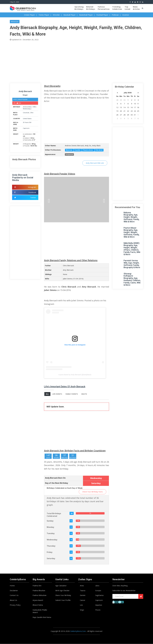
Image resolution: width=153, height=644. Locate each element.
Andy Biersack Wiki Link (95, 163)
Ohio (32, 113)
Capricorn (26, 128)
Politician (115, 15)
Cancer (83, 600)
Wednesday (27, 109)
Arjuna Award (38, 600)
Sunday (50, 521)
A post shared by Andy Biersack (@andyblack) (75, 375)
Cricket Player (29, 15)
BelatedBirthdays (91, 8)
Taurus (83, 591)
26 (24, 107)
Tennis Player (44, 15)
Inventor (126, 15)
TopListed (127, 8)
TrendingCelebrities (117, 8)
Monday (50, 527)
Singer (25, 95)
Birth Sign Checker (62, 591)
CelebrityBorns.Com (78, 631)
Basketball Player (86, 15)
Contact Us (14, 595)
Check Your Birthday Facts (93, 492)
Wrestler (56, 15)
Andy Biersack (25, 91)
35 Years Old (27, 122)
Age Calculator (61, 586)
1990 (34, 107)
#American (15, 22)
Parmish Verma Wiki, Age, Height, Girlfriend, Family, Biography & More (132, 264)
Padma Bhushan (39, 591)
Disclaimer (14, 591)
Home (12, 586)
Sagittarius (99, 595)
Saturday (51, 559)
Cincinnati (26, 113)
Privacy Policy (15, 605)
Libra (97, 586)
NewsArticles (136, 8)
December (28, 107)
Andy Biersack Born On (55, 478)
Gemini (83, 595)
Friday (50, 552)
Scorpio (98, 591)
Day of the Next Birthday (56, 483)
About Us (13, 600)
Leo (81, 605)
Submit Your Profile (63, 600)
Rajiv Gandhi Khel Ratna (42, 617)
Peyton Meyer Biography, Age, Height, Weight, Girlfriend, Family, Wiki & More (131, 232)
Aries (82, 586)
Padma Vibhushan (40, 595)
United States (27, 119)
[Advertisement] (76, 61)
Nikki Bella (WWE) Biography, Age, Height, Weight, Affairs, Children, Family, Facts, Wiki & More (132, 249)
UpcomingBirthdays (79, 8)
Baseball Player (70, 15)
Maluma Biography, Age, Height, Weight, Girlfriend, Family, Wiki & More (131, 217)
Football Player (102, 15)
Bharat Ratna (38, 605)
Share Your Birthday (63, 595)
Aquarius (99, 605)
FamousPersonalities (104, 8)
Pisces (98, 610)
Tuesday (51, 533)
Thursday (51, 546)
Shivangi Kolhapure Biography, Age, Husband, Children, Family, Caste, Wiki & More (132, 279)
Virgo (82, 610)
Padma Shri (37, 586)
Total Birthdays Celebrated (54, 515)
